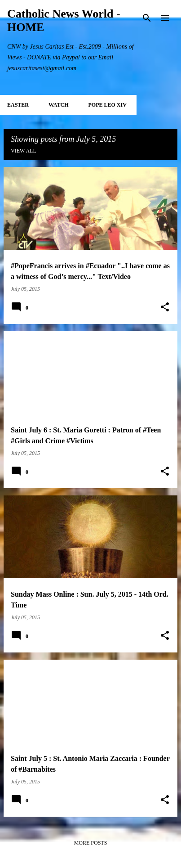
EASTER (18, 105)
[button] (165, 307)
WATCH (58, 105)
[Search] (147, 18)
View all (24, 151)
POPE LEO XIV (107, 105)
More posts (91, 843)
